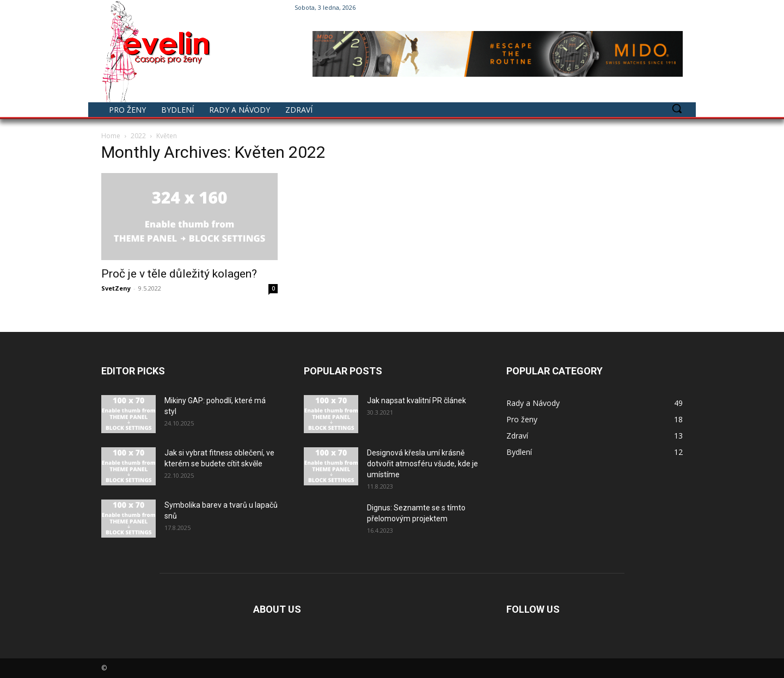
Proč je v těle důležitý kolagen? (179, 274)
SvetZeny (116, 288)
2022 (138, 136)
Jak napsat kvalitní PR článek (416, 400)
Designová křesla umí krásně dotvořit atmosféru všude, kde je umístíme (422, 464)
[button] (677, 108)
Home (111, 136)
